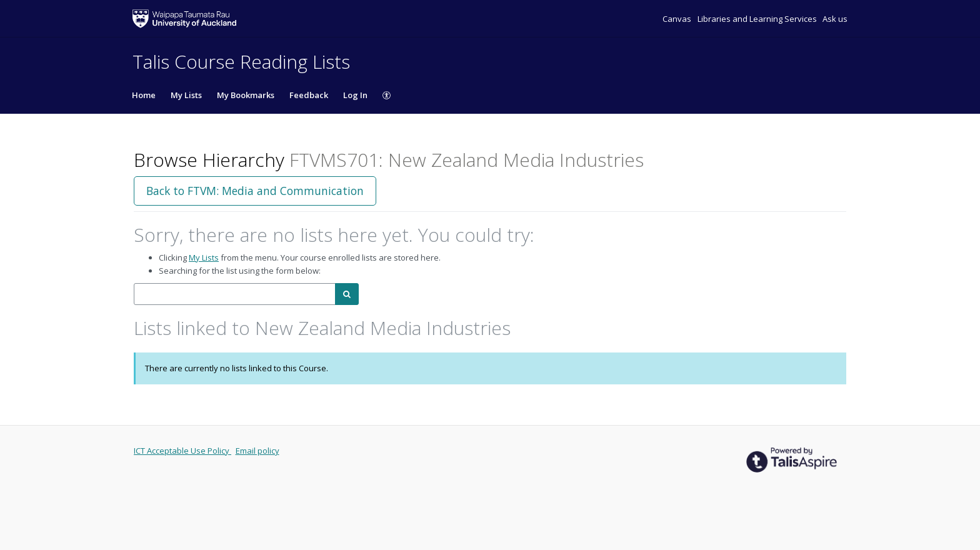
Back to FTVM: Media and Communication (255, 191)
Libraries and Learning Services (758, 19)
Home (144, 95)
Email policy (257, 451)
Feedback (309, 95)
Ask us (835, 19)
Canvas (678, 19)
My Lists (186, 95)
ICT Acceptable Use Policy (182, 451)
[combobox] (235, 294)
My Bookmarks (246, 95)
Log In (355, 95)
